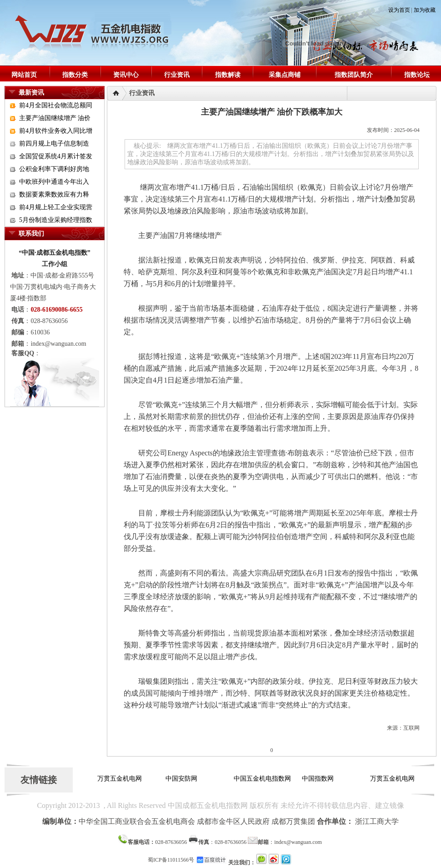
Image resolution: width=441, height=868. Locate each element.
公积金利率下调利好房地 (54, 169)
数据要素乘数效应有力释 (54, 194)
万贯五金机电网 (120, 779)
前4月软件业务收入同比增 (56, 131)
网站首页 (24, 75)
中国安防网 (182, 779)
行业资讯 (177, 75)
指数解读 (228, 75)
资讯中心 (126, 75)
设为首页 (399, 10)
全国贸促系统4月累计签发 (56, 156)
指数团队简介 (354, 75)
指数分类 (75, 75)
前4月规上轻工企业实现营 (56, 207)
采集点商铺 (285, 75)
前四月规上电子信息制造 (54, 144)
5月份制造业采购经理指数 (56, 220)
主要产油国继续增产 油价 (55, 118)
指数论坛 (417, 75)
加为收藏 (425, 10)
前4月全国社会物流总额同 (56, 105)
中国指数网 (319, 779)
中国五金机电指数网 (263, 779)
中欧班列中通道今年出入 (54, 182)
